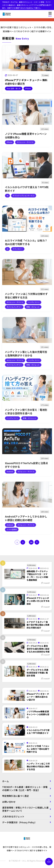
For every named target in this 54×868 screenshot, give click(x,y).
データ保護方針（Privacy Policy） (19, 822)
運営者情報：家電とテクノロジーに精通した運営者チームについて (25, 809)
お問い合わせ (9, 802)
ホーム (6, 781)
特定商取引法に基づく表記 (17, 796)
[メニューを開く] (50, 14)
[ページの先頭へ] (49, 862)
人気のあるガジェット (13, 816)
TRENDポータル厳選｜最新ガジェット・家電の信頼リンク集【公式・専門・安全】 (25, 788)
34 (31, 542)
